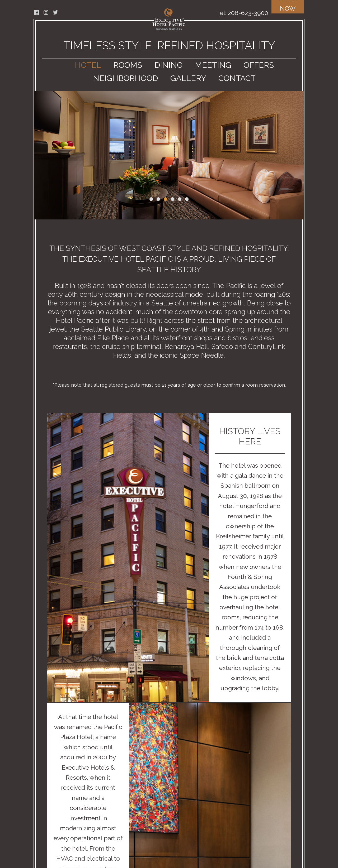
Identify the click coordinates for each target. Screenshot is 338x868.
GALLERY (188, 78)
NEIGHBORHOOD (125, 78)
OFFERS (259, 65)
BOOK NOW (288, 6)
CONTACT (237, 78)
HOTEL (88, 65)
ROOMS (128, 65)
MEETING (213, 65)
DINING (169, 65)
